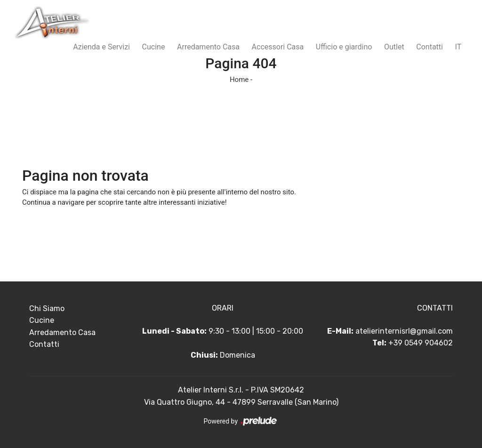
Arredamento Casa (208, 47)
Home (239, 80)
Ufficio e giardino (344, 47)
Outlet (394, 47)
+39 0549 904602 (421, 343)
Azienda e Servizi (101, 47)
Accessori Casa (278, 47)
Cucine (154, 47)
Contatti (430, 47)
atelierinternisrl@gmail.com (404, 331)
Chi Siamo (47, 308)
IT (458, 47)
